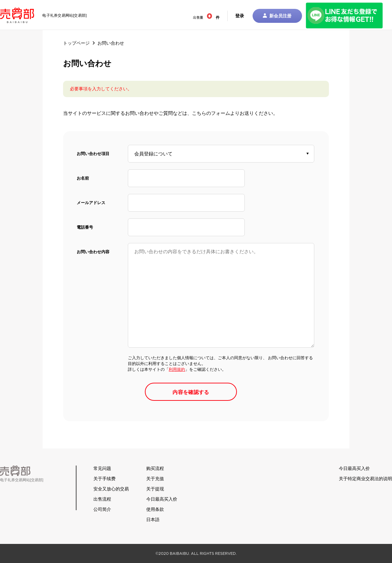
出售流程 (102, 499)
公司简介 (102, 509)
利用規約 (177, 369)
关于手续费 (104, 479)
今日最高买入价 (162, 499)
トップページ (76, 43)
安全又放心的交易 (111, 489)
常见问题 (102, 468)
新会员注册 (277, 16)
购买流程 (155, 468)
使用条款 (155, 509)
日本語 (153, 520)
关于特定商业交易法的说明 (365, 479)
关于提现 (155, 489)
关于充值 (155, 479)
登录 (240, 16)
